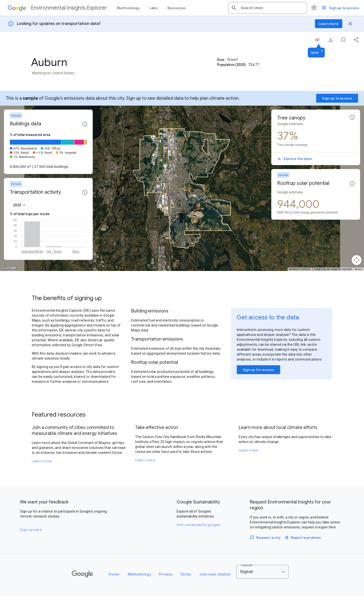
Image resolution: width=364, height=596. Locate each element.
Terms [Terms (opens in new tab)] (359, 269)
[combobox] (272, 8)
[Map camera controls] (357, 260)
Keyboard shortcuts (300, 269)
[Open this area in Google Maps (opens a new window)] (9, 268)
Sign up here (31, 530)
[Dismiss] (322, 51)
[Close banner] (350, 24)
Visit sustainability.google (198, 525)
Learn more (42, 461)
